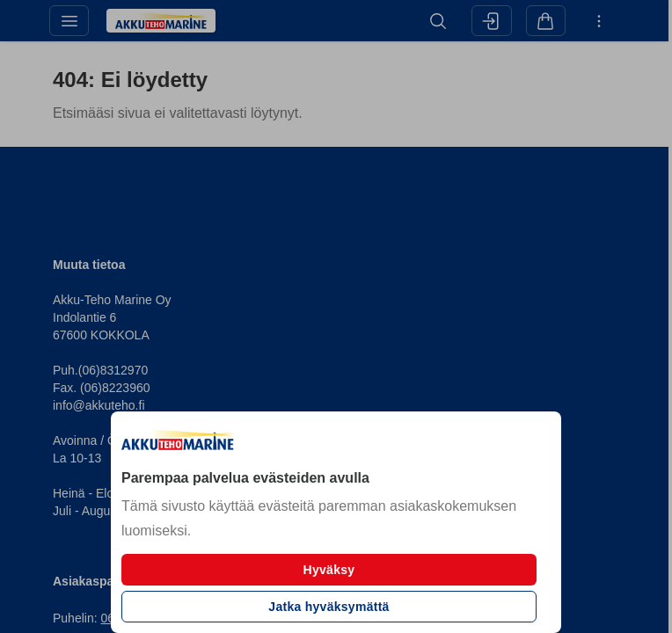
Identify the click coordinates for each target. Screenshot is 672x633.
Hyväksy (329, 570)
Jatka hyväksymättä (329, 607)
